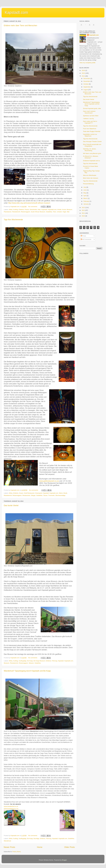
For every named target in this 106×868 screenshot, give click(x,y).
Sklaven (31, 663)
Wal (68, 212)
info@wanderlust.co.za (11, 809)
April (85, 196)
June (85, 190)
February (86, 201)
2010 (84, 216)
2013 (84, 208)
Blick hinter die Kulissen (91, 178)
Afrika (11, 210)
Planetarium (8, 212)
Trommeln (51, 495)
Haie (39, 210)
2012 (84, 210)
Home (40, 847)
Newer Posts (9, 847)
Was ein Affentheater (90, 175)
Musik (65, 493)
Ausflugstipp (23, 661)
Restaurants (26, 495)
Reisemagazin (26, 212)
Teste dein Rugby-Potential (92, 131)
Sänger (33, 495)
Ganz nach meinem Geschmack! (89, 112)
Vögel (64, 212)
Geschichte (33, 210)
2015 (84, 73)
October (86, 84)
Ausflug (16, 210)
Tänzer (45, 495)
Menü (61, 493)
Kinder (59, 210)
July (85, 187)
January (86, 204)
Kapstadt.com (16, 12)
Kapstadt (44, 210)
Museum (69, 210)
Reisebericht (16, 212)
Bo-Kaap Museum (39, 661)
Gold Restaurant (29, 493)
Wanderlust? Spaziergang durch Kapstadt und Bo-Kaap (27, 671)
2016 (84, 70)
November (87, 81)
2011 (84, 213)
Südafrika (49, 212)
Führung (54, 661)
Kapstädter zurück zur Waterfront (90, 135)
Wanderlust (7, 841)
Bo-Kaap (30, 661)
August (86, 90)
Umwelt (59, 212)
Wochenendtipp (60, 495)
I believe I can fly (88, 119)
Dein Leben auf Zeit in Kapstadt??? (90, 122)
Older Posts (69, 847)
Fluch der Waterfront (90, 129)
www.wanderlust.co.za (11, 806)
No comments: (33, 207)
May (85, 193)
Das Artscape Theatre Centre (92, 142)
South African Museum (38, 212)
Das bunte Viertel (11, 505)
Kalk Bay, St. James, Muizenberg (90, 150)
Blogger (64, 860)
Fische (27, 210)
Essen (21, 493)
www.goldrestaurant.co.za (49, 481)
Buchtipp (36, 839)
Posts (83, 236)
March (86, 198)
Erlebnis (21, 210)
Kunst (64, 210)
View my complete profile (87, 63)
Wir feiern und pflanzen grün (92, 153)
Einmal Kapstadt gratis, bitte (92, 108)
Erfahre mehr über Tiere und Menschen (20, 26)
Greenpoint (39, 493)
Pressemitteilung (88, 184)
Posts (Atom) (17, 852)
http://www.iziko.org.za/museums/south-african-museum (29, 203)
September (87, 87)
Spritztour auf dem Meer (91, 116)
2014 (84, 76)
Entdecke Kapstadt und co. (92, 161)
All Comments (86, 239)
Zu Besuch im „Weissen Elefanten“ (91, 157)
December (87, 78)
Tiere (54, 212)
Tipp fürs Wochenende (13, 220)
